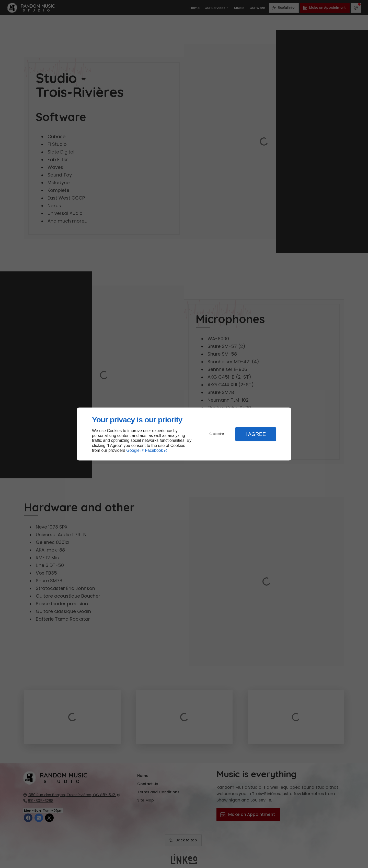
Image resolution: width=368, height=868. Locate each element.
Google (133, 450)
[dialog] (184, 434)
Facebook (154, 450)
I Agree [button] (256, 434)
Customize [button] (217, 434)
